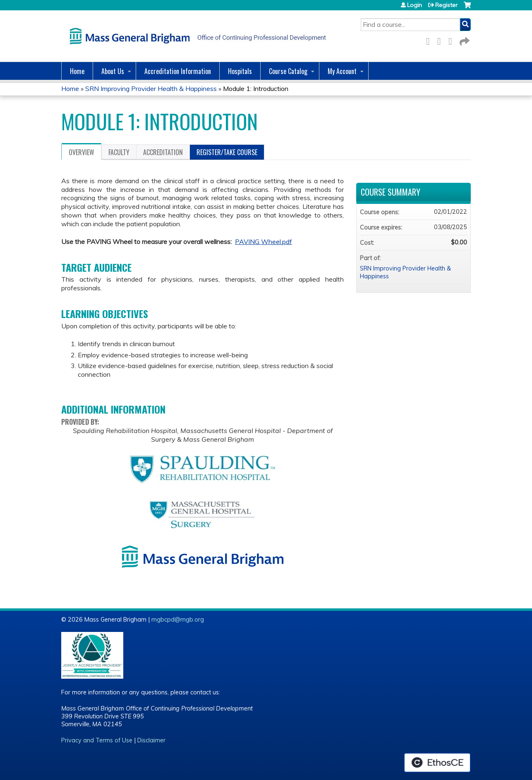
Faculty (119, 152)
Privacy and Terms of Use (97, 740)
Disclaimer (151, 740)
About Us (113, 71)
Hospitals (240, 71)
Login (415, 5)
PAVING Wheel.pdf (264, 242)
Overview (81, 152)
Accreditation (163, 152)
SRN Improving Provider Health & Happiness (151, 89)
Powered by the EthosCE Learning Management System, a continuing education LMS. (437, 763)
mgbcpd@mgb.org (178, 620)
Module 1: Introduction (256, 89)
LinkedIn (453, 40)
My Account (342, 71)
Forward (464, 40)
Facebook (430, 40)
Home (77, 71)
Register (446, 5)
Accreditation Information (178, 71)
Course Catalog (288, 71)
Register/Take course (227, 152)
